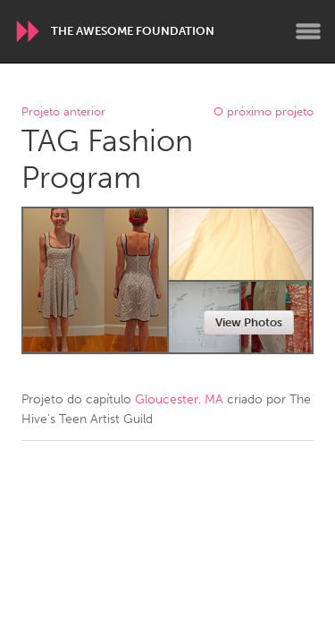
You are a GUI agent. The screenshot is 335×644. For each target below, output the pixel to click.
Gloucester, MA (179, 399)
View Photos (249, 322)
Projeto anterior (63, 112)
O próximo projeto (264, 112)
